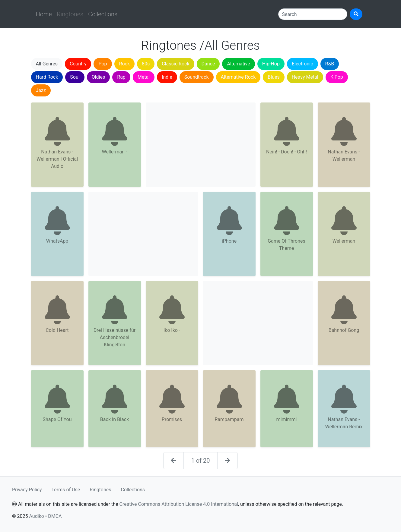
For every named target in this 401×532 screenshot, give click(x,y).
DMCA (55, 516)
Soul (75, 77)
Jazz (41, 90)
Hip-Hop (271, 64)
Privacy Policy (27, 490)
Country (78, 64)
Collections (103, 14)
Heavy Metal (305, 77)
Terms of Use (66, 490)
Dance (208, 64)
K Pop (337, 77)
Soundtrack (197, 77)
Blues (274, 77)
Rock (124, 64)
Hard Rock (47, 77)
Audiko (36, 516)
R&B (330, 64)
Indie (167, 77)
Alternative (238, 64)
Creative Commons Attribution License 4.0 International (178, 504)
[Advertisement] (201, 145)
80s (146, 64)
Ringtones (100, 490)
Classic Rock (175, 64)
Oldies (99, 77)
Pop (103, 64)
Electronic (302, 64)
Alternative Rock (238, 77)
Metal (144, 77)
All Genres (47, 64)
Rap (121, 77)
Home (44, 14)
